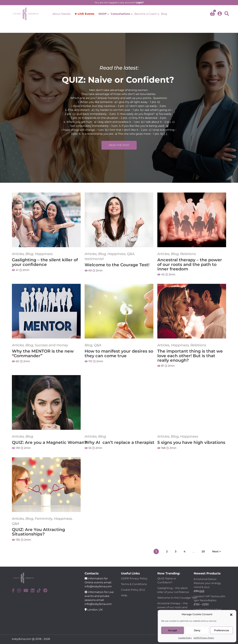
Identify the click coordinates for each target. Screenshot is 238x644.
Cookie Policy (185, 638)
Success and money (51, 345)
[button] (231, 614)
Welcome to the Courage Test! (178, 598)
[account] (220, 14)
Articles (18, 254)
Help (124, 595)
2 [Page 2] (167, 551)
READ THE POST (119, 145)
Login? (140, 2)
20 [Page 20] (203, 551)
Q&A (131, 254)
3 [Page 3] (176, 551)
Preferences (222, 630)
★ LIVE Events (84, 14)
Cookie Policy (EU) (133, 590)
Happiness (44, 254)
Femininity (44, 519)
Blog (164, 14)
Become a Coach (146, 14)
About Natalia (61, 14)
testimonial (94, 259)
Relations (188, 254)
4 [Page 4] (185, 551)
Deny (197, 630)
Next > (217, 551)
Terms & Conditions (134, 584)
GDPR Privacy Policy (204, 638)
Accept (173, 630)
